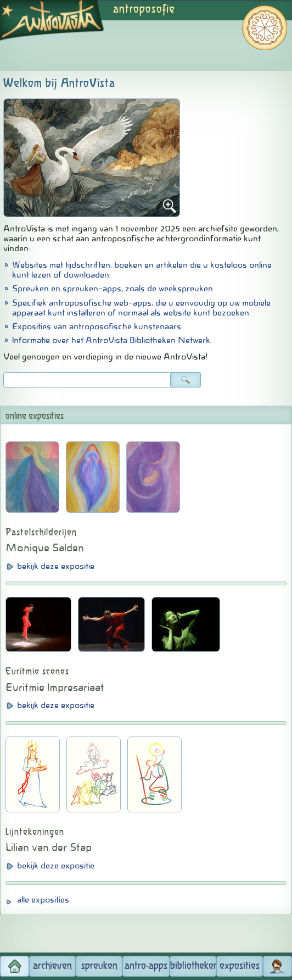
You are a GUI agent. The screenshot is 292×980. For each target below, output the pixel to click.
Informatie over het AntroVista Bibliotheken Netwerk (111, 340)
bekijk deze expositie (56, 566)
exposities (240, 966)
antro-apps (146, 966)
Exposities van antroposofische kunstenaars (97, 326)
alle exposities (43, 900)
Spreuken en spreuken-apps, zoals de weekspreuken (113, 289)
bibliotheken (193, 966)
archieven (52, 966)
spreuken (99, 966)
